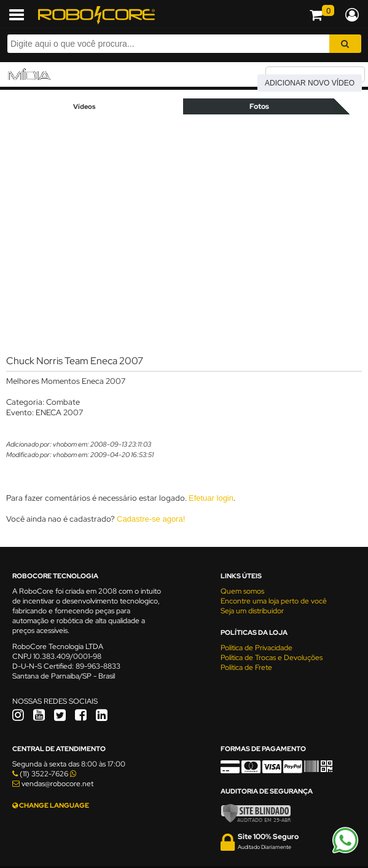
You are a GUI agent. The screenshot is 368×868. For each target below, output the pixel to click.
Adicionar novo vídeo (310, 83)
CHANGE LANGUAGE (51, 805)
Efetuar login (211, 498)
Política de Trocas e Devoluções (272, 658)
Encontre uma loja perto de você (274, 601)
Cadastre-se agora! (151, 519)
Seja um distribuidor (252, 611)
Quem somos (242, 591)
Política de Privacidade (256, 648)
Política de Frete (246, 667)
